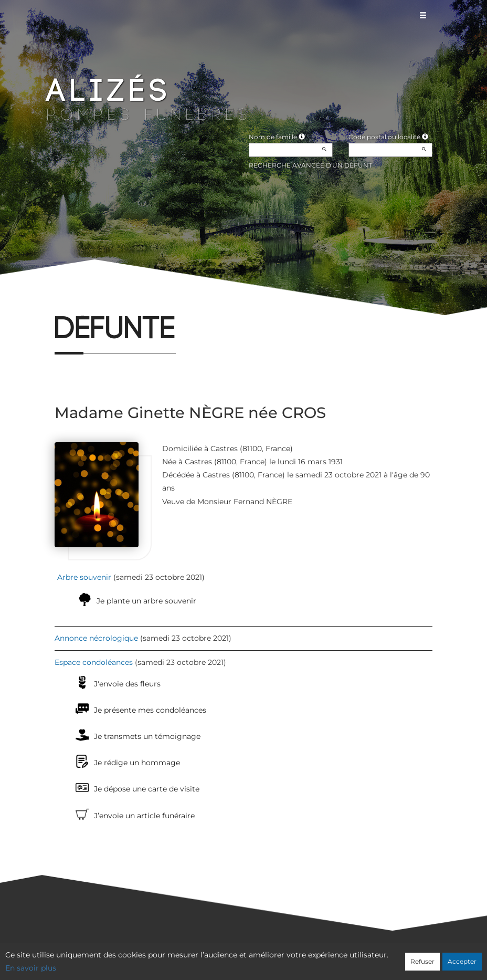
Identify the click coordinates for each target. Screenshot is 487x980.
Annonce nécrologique (96, 638)
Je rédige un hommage (137, 763)
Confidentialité (238, 957)
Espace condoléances (94, 662)
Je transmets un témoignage (147, 736)
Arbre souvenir (84, 577)
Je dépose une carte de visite (147, 789)
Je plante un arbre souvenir (146, 601)
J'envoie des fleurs (127, 684)
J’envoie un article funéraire (144, 816)
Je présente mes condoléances (150, 710)
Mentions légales (338, 957)
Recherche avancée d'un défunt (310, 165)
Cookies (286, 957)
